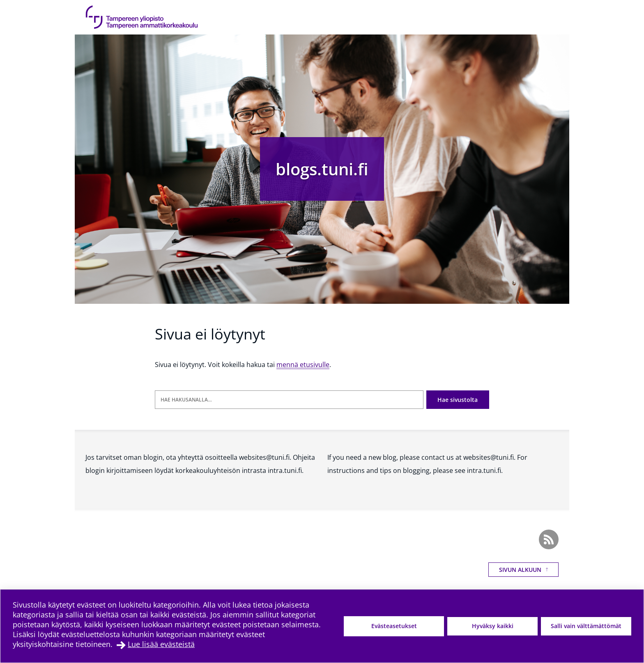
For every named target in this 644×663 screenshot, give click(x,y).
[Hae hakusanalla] (289, 400)
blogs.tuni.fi (322, 169)
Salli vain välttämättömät (586, 626)
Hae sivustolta (458, 400)
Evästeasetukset (394, 626)
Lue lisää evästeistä (161, 644)
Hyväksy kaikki (493, 626)
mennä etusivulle (303, 365)
